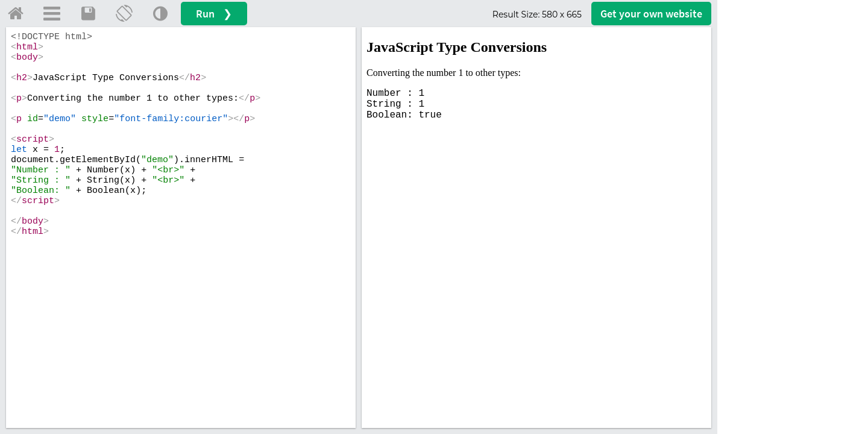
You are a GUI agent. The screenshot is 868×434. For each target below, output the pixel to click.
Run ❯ (214, 14)
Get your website (651, 14)
